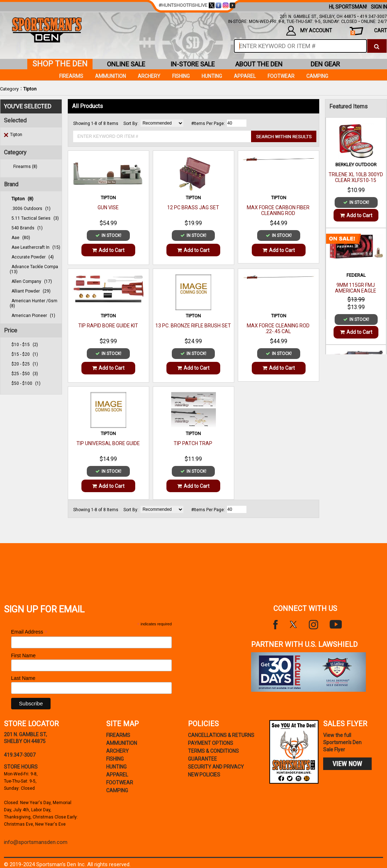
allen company (32, 281)
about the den (259, 64)
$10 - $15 (25, 345)
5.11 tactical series (35, 218)
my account (309, 31)
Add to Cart (108, 250)
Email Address (29, 632)
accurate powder (33, 257)
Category (9, 89)
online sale (126, 64)
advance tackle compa (34, 269)
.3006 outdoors (31, 209)
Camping (317, 76)
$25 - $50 (25, 374)
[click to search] (377, 46)
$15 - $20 (25, 354)
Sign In (379, 7)
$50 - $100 (26, 383)
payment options (211, 743)
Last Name (23, 678)
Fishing (181, 76)
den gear (325, 64)
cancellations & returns (221, 735)
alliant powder (31, 291)
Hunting (212, 76)
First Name (23, 655)
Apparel (245, 76)
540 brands (27, 228)
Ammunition (110, 76)
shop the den (60, 64)
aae (21, 238)
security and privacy (216, 767)
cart (369, 31)
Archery (149, 76)
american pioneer (33, 316)
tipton (22, 199)
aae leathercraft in (36, 247)
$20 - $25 (25, 364)
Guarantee (202, 759)
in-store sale (193, 64)
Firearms (71, 76)
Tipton (30, 89)
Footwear (281, 76)
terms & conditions (213, 751)
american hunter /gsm (34, 303)
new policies (204, 775)
